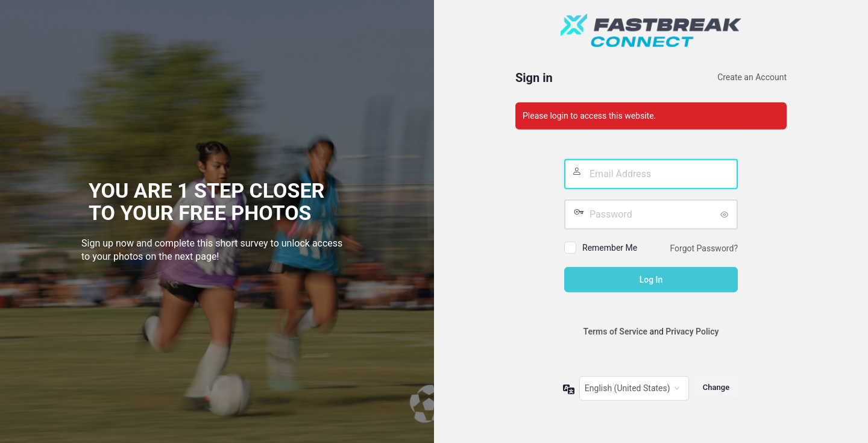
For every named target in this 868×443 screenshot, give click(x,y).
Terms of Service (615, 331)
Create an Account (752, 77)
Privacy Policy (692, 331)
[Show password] (726, 215)
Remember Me (610, 248)
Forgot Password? (704, 248)
